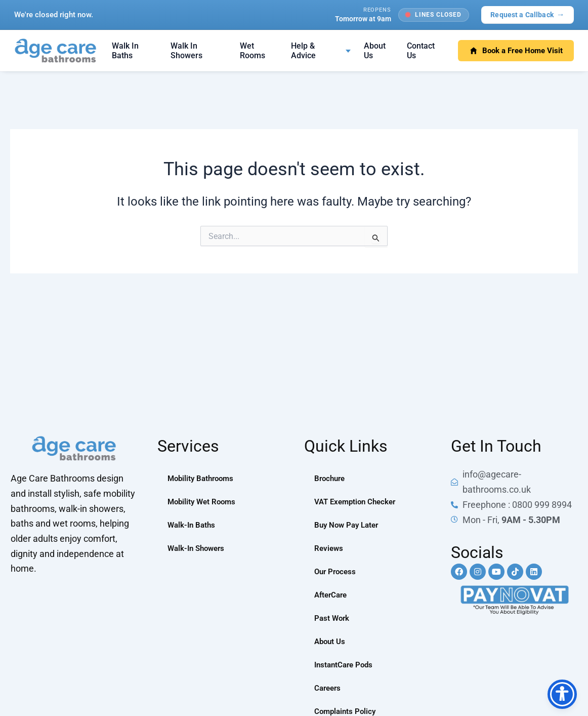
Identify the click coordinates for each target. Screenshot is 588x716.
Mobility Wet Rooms (204, 502)
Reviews (329, 548)
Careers (329, 688)
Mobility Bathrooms (203, 478)
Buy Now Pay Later (349, 525)
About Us (375, 51)
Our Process (337, 571)
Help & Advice (303, 51)
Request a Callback (528, 14)
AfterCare (332, 595)
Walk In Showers (186, 51)
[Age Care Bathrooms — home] (55, 51)
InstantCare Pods (346, 665)
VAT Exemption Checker (358, 502)
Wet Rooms (253, 51)
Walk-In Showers (198, 548)
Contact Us (421, 51)
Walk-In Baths (193, 525)
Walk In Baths (125, 51)
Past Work (333, 618)
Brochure (331, 478)
